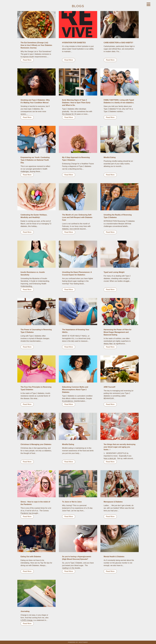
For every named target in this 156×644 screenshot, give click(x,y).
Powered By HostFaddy (78, 642)
